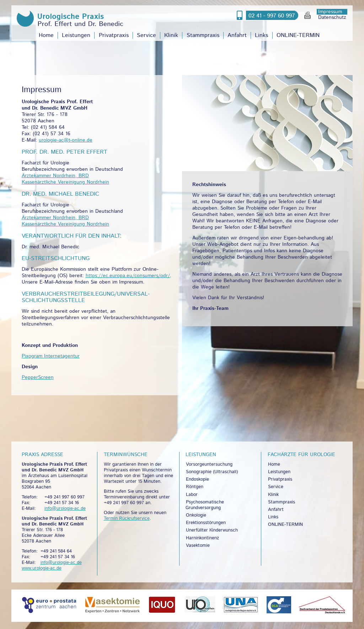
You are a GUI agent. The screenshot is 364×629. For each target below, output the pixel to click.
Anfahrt (237, 35)
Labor (192, 495)
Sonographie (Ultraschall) (212, 472)
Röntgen (195, 487)
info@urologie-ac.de (65, 509)
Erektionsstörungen (206, 523)
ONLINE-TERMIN (298, 35)
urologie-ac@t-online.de (66, 140)
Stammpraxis (203, 35)
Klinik (171, 35)
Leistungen (76, 35)
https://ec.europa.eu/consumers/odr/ (128, 276)
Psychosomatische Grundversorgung (205, 505)
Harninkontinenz (202, 538)
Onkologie (196, 515)
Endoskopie (197, 479)
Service (146, 35)
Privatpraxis (114, 35)
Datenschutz (332, 17)
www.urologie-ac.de (42, 568)
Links (261, 35)
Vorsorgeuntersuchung (209, 464)
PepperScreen (38, 377)
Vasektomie (198, 546)
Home (46, 35)
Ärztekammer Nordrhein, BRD (55, 176)
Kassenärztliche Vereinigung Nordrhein (65, 182)
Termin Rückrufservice (127, 519)
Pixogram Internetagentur (51, 356)
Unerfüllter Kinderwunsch (212, 530)
